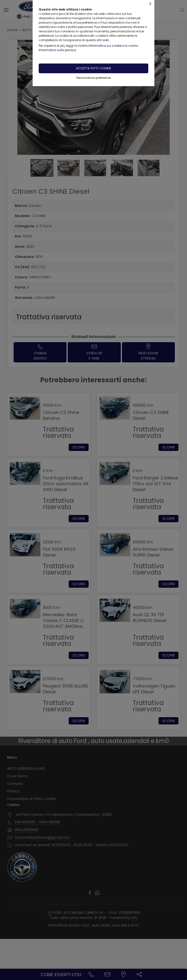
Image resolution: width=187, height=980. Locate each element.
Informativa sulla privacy (57, 50)
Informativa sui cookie (105, 46)
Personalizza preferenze (94, 78)
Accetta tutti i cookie (93, 68)
